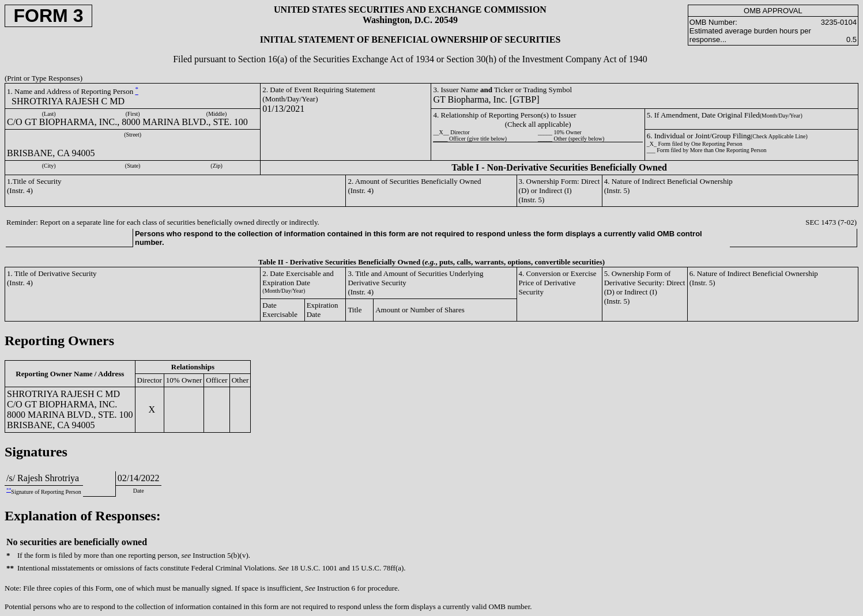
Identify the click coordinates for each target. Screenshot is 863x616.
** (9, 490)
